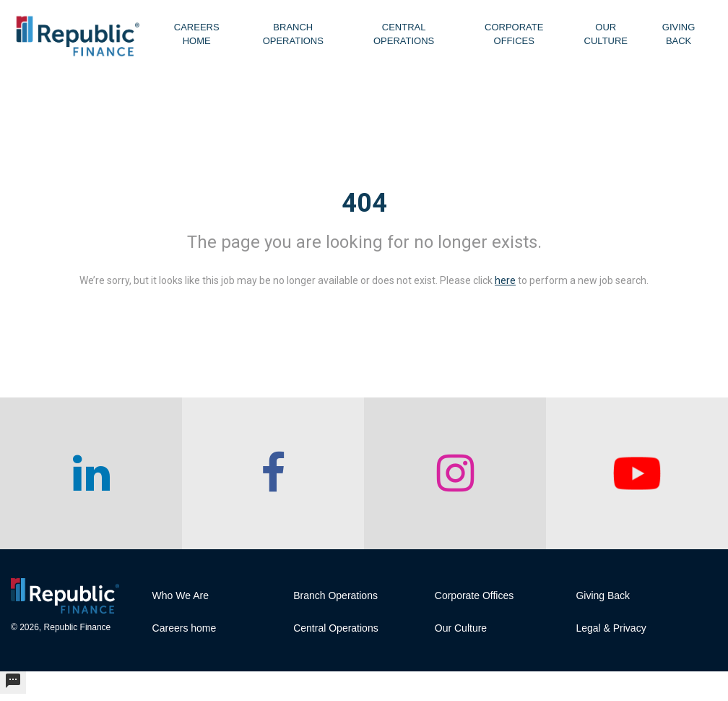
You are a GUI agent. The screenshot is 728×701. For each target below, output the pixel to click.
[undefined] (13, 683)
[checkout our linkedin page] (91, 473)
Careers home (185, 628)
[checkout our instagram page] (455, 473)
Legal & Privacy (611, 628)
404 (364, 203)
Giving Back (679, 34)
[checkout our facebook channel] (273, 473)
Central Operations (404, 34)
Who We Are (181, 595)
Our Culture (606, 34)
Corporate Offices (514, 34)
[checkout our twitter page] (637, 473)
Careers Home (197, 34)
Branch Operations (293, 34)
